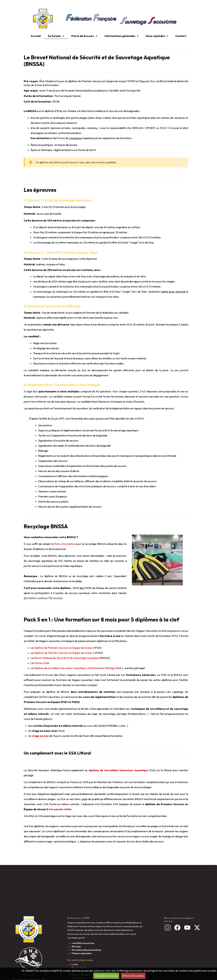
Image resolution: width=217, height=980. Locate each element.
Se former (54, 36)
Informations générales (120, 36)
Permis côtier (42, 663)
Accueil (36, 36)
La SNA (75, 964)
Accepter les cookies (106, 976)
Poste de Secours (83, 36)
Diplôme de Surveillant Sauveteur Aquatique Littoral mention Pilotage (75, 668)
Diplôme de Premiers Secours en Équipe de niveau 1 (64, 648)
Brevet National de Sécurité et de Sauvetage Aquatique (67, 658)
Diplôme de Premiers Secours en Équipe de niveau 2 (64, 653)
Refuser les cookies (133, 976)
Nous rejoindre (155, 36)
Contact (181, 36)
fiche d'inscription (65, 544)
